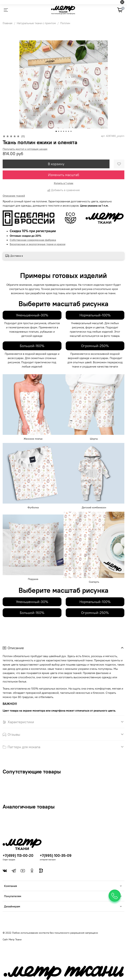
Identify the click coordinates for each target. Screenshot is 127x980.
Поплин (65, 23)
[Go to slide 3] (61, 131)
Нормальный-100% (95, 315)
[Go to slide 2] (59, 131)
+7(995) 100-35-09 (56, 855)
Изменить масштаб (64, 175)
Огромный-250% (95, 346)
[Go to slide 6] (69, 131)
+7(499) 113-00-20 (18, 855)
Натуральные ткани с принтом (36, 23)
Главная (8, 23)
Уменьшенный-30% (32, 315)
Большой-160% (32, 346)
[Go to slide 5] (66, 131)
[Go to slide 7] (71, 131)
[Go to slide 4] (64, 131)
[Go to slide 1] (56, 131)
